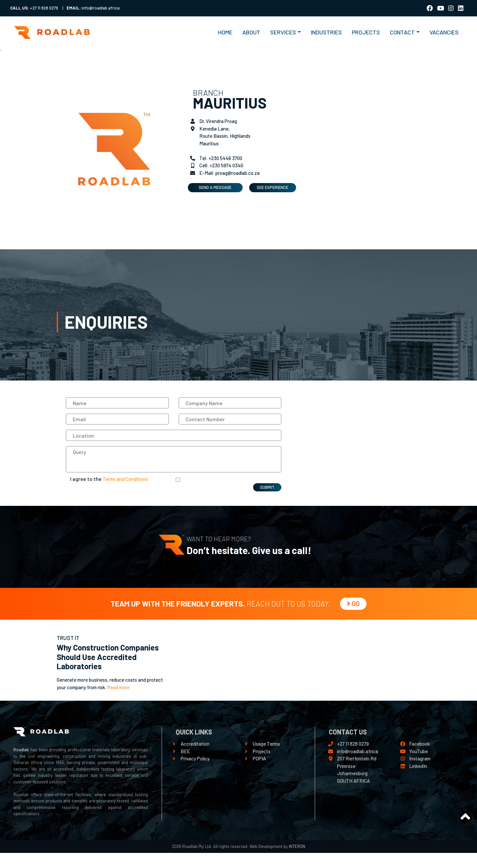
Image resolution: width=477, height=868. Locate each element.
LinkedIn (418, 766)
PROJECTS (366, 32)
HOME (228, 32)
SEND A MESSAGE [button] (215, 187)
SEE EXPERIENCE (272, 187)
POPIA (259, 758)
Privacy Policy (195, 758)
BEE (185, 751)
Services (283, 32)
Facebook (419, 744)
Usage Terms (266, 744)
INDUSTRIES (326, 32)
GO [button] (353, 603)
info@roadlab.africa (358, 751)
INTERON (297, 846)
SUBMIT (267, 487)
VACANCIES (444, 32)
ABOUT (251, 32)
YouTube (418, 751)
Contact (402, 32)
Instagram (420, 758)
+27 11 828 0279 (353, 744)
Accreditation (195, 744)
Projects (262, 751)
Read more (118, 687)
